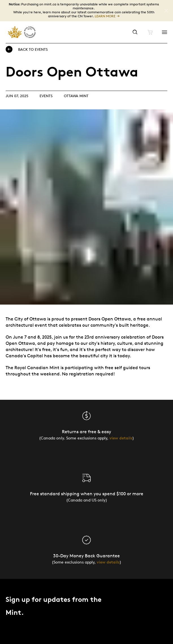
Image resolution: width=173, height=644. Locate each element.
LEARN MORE (105, 16)
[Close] (166, 11)
